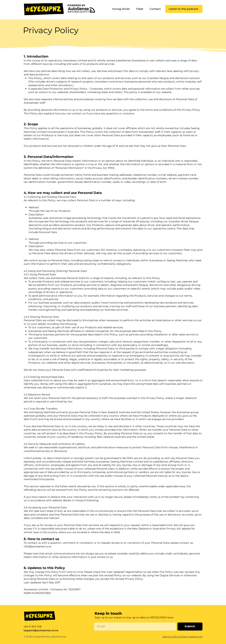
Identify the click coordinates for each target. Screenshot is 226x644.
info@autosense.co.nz (37, 546)
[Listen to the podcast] (184, 9)
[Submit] (190, 627)
